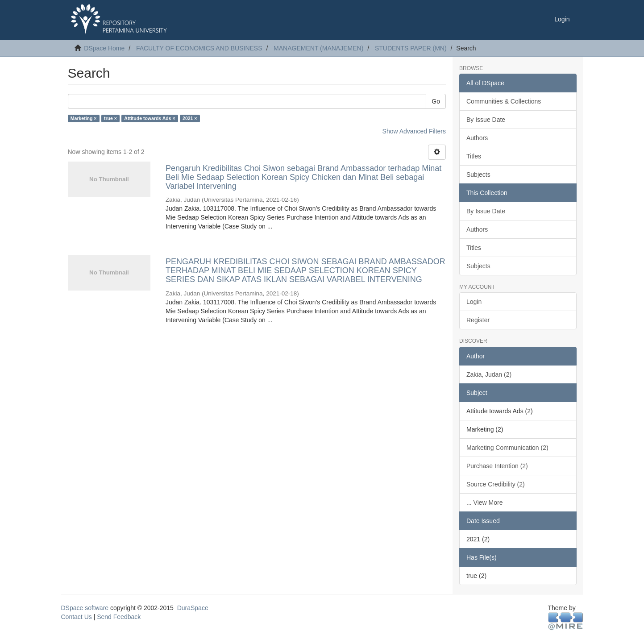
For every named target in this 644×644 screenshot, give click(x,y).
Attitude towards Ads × (150, 118)
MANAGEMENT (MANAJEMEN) (318, 48)
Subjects (478, 175)
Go (436, 101)
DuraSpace (193, 608)
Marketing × (84, 118)
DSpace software (85, 608)
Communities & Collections (504, 101)
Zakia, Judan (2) (489, 374)
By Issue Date (486, 120)
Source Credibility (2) (496, 484)
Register (478, 320)
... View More (484, 503)
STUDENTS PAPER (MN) (411, 48)
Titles (474, 156)
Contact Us (77, 617)
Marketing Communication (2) (507, 448)
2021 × (190, 118)
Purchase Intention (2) (497, 466)
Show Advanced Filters (414, 131)
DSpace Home (104, 48)
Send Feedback (119, 617)
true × (110, 118)
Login (474, 302)
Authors (477, 138)
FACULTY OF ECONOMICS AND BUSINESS (199, 48)
